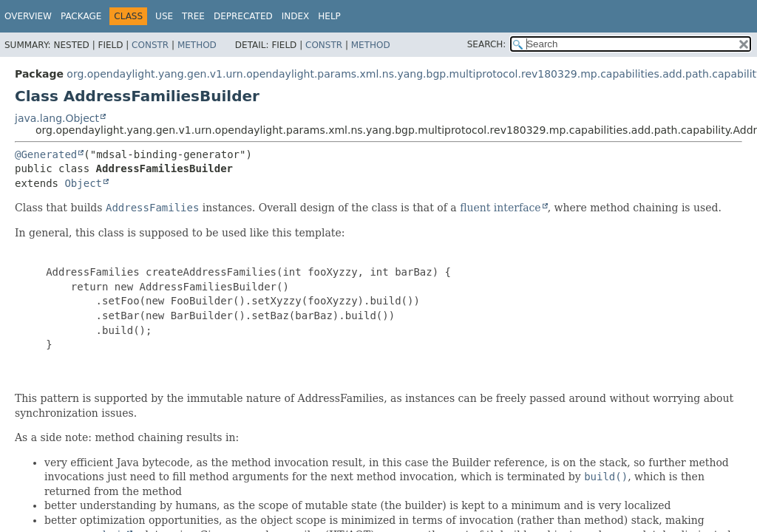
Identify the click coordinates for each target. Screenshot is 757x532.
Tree (193, 16)
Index (296, 16)
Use (164, 16)
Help (329, 16)
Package (81, 16)
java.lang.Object (57, 118)
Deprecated (243, 16)
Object (83, 183)
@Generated (46, 154)
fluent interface (500, 208)
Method (197, 45)
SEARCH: (487, 44)
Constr (150, 45)
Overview (28, 16)
